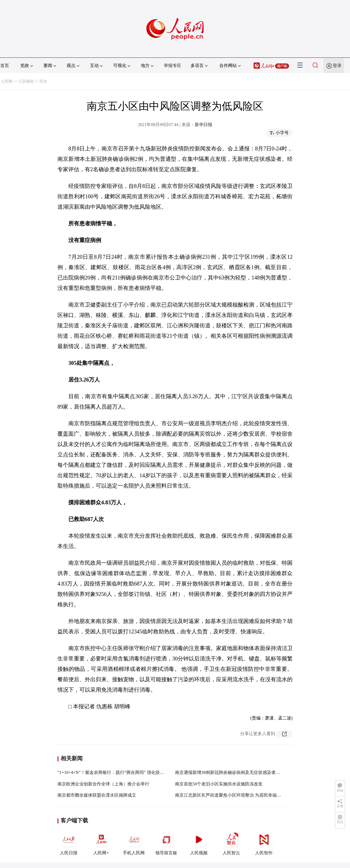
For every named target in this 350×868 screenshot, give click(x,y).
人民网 (7, 81)
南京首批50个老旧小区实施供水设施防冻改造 (219, 784)
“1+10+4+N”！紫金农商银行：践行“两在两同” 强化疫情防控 (115, 772)
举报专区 (173, 65)
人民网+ (101, 843)
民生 (43, 81)
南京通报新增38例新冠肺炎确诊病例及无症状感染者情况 (230, 772)
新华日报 (203, 125)
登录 (337, 65)
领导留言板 (166, 843)
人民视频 (199, 843)
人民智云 (231, 843)
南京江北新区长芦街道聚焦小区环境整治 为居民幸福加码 (230, 795)
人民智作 (264, 843)
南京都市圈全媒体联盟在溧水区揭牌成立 (97, 795)
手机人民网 (134, 843)
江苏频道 (26, 81)
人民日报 (69, 843)
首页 (5, 65)
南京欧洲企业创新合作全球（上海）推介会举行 (103, 784)
